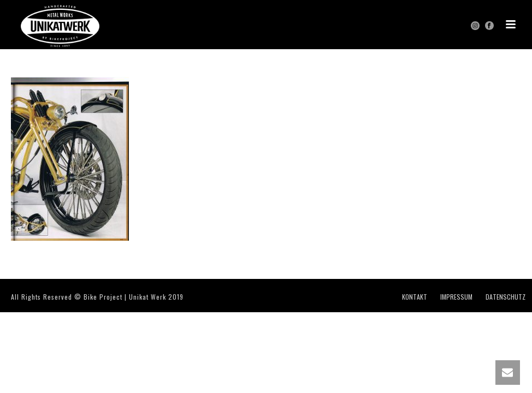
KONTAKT (415, 297)
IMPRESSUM (456, 297)
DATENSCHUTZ (506, 297)
